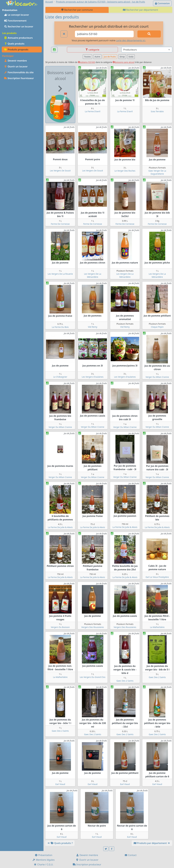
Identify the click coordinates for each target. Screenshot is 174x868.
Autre (97, 57)
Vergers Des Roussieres (93, 627)
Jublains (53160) (87, 62)
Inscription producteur (87, 864)
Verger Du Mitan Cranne (157, 377)
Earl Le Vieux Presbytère (157, 577)
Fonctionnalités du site (19, 72)
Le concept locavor (17, 15)
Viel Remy (93, 327)
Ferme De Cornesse (60, 224)
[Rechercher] (149, 34)
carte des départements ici (131, 40)
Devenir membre (15, 61)
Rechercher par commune (77, 10)
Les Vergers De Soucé (60, 171)
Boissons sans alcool (123, 62)
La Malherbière (157, 627)
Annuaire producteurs (18, 38)
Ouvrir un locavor (16, 66)
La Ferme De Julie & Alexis (60, 527)
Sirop (122, 57)
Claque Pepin (157, 327)
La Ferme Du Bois (60, 327)
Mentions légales (43, 860)
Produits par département (152, 843)
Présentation (43, 855)
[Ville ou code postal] (104, 34)
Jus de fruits (110, 57)
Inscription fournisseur (19, 78)
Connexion (162, 3)
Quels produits (14, 44)
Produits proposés (16, 50)
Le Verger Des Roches (125, 171)
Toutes (87, 57)
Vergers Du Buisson (60, 627)
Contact (130, 855)
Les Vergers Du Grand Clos (93, 677)
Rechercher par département (140, 10)
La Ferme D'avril (93, 111)
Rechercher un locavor (19, 27)
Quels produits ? (60, 843)
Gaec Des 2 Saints (125, 681)
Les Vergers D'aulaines (93, 377)
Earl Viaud (60, 784)
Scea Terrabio (157, 111)
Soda (131, 57)
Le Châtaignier (60, 377)
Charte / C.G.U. (43, 864)
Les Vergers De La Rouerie (60, 274)
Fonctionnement (15, 21)
